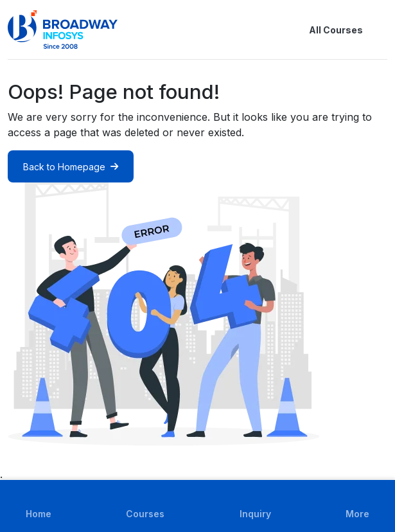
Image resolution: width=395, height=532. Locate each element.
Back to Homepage (71, 167)
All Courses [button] (326, 30)
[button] (380, 30)
